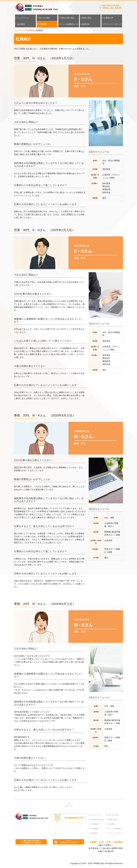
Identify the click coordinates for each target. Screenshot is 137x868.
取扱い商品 (87, 18)
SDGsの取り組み (68, 18)
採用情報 (43, 24)
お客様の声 (109, 18)
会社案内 (21, 24)
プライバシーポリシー (113, 24)
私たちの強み (45, 18)
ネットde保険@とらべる (70, 24)
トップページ (23, 18)
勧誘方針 (86, 24)
